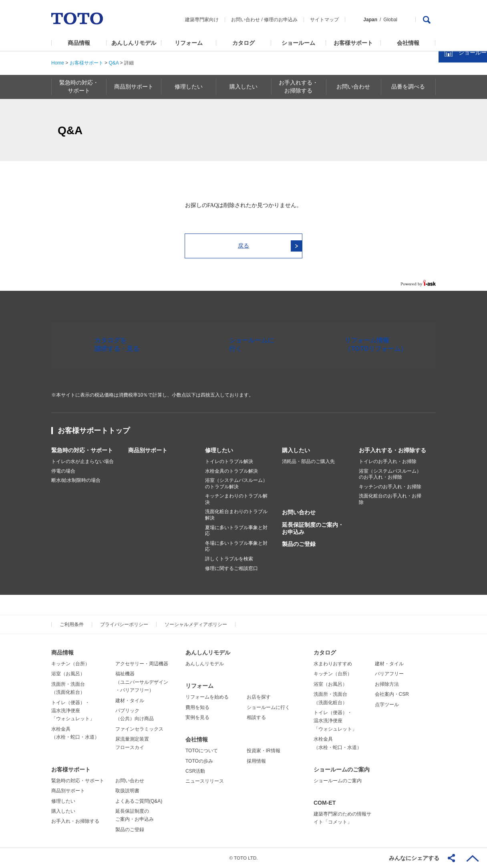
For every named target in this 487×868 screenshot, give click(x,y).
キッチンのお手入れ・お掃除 (390, 487)
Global (390, 20)
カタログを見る (455, 151)
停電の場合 (63, 471)
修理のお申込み (281, 20)
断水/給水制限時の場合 (76, 480)
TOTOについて (202, 751)
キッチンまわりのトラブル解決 (236, 499)
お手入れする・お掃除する (392, 450)
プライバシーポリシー (124, 624)
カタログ (243, 43)
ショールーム (298, 43)
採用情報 (256, 761)
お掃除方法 (387, 684)
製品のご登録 (299, 544)
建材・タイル (130, 701)
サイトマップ (324, 20)
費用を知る (197, 707)
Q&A (114, 63)
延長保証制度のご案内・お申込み (313, 528)
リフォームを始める (207, 697)
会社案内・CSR (392, 694)
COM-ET (325, 803)
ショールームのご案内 (342, 769)
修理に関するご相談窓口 (231, 568)
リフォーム (189, 43)
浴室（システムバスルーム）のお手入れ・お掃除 (390, 474)
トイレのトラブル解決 (229, 461)
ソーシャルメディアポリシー (196, 624)
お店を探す (259, 697)
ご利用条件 (72, 624)
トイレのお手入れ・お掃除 (388, 461)
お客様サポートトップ (94, 431)
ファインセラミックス (139, 729)
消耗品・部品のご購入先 (308, 461)
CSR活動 (195, 771)
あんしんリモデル (134, 43)
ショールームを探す (460, 171)
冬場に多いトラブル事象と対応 (236, 546)
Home (58, 63)
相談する (256, 717)
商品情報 (79, 43)
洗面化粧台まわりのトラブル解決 (236, 515)
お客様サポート (353, 43)
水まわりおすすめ (333, 664)
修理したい (219, 450)
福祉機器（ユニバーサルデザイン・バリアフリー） (142, 682)
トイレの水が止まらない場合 (83, 461)
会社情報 (408, 43)
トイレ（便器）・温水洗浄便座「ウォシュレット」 (73, 711)
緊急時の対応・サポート (82, 450)
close (477, 130)
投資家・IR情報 (264, 751)
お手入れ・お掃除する (75, 821)
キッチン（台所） (70, 664)
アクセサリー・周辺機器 (142, 664)
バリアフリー (389, 674)
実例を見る (197, 717)
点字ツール (387, 705)
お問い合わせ (246, 20)
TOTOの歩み (199, 761)
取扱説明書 (127, 791)
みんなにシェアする (414, 858)
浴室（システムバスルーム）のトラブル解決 (236, 483)
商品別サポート (148, 450)
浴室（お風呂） (68, 674)
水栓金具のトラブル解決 (231, 471)
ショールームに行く (268, 707)
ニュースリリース (205, 781)
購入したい (296, 450)
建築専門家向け (202, 20)
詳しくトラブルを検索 (229, 559)
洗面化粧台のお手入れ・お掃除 (390, 499)
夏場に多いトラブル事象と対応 (236, 531)
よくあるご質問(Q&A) (139, 801)
